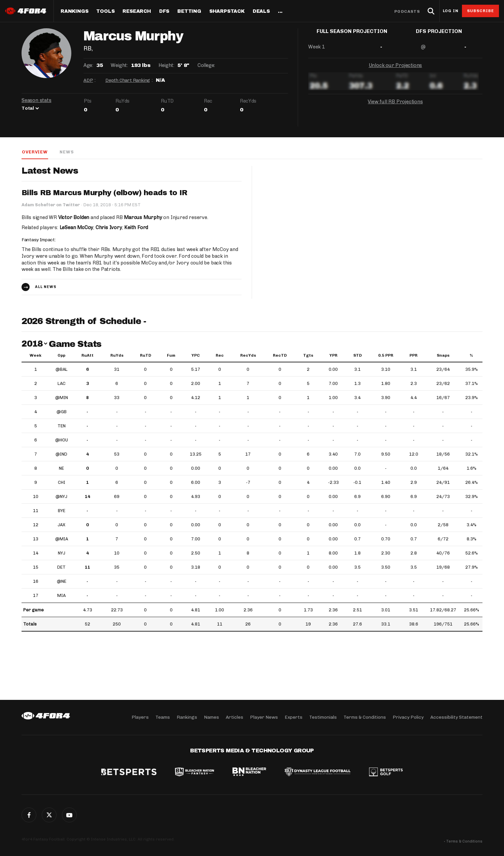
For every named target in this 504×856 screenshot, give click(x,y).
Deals (261, 11)
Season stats (37, 100)
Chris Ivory (109, 227)
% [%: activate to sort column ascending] (471, 356)
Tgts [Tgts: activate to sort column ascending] (308, 356)
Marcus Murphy (143, 217)
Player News (264, 717)
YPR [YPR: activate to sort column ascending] (333, 356)
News (66, 152)
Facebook (29, 815)
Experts (294, 717)
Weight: (119, 65)
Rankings (74, 11)
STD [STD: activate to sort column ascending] (357, 356)
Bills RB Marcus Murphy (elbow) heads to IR (105, 193)
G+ (69, 815)
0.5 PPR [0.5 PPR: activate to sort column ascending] (386, 356)
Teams (163, 717)
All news (46, 287)
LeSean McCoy (77, 227)
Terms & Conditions (365, 717)
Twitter (49, 815)
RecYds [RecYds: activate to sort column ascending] (248, 356)
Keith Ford (137, 227)
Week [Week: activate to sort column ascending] (35, 356)
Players (140, 717)
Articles (235, 717)
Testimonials (323, 717)
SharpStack (227, 11)
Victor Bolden (74, 217)
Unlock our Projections (395, 71)
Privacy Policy (408, 717)
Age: (88, 65)
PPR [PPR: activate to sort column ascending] (413, 356)
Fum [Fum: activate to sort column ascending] (171, 356)
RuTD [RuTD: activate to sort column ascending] (146, 356)
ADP (88, 80)
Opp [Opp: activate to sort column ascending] (61, 356)
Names (211, 717)
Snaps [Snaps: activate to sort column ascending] (443, 356)
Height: (166, 65)
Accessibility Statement (456, 717)
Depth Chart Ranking (128, 80)
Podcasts (407, 11)
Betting (189, 11)
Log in (451, 11)
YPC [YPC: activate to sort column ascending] (196, 356)
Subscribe (481, 11)
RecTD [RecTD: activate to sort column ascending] (280, 356)
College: (206, 65)
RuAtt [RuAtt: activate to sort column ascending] (87, 356)
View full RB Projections (395, 107)
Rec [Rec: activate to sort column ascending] (220, 356)
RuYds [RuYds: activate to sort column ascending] (117, 356)
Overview (34, 152)
